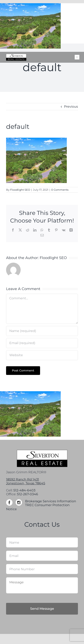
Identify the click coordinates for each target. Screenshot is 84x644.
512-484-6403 (24, 490)
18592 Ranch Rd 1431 (23, 479)
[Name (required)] (42, 331)
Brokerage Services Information (51, 501)
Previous (71, 107)
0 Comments (60, 190)
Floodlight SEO (20, 190)
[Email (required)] (42, 343)
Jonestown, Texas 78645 (26, 483)
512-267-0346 (28, 494)
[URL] (42, 355)
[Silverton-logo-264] (16, 55)
